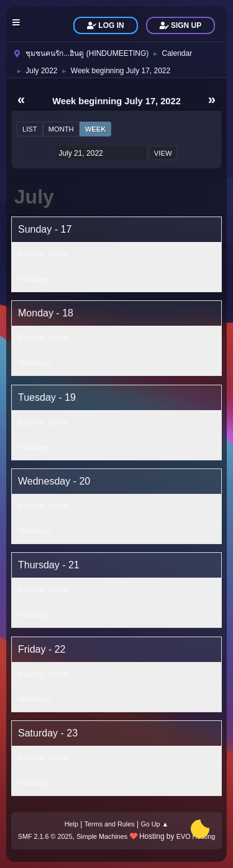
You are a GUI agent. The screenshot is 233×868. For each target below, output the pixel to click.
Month (61, 129)
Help (71, 824)
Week (96, 129)
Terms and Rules (110, 824)
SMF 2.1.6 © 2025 (45, 836)
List (30, 129)
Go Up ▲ (154, 824)
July (34, 197)
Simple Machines (102, 836)
